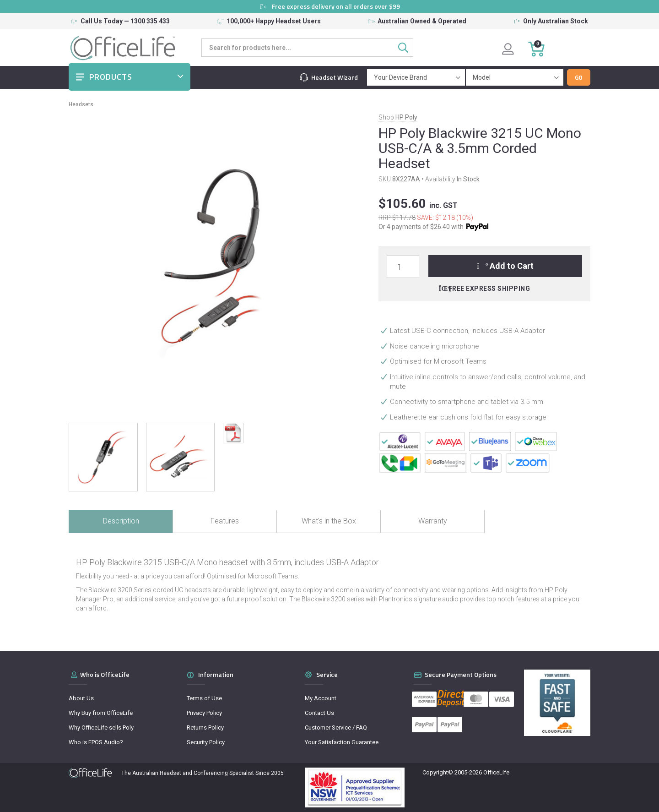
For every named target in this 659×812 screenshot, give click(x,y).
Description (121, 521)
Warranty (433, 521)
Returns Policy (205, 728)
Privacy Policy (204, 713)
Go (579, 77)
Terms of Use (204, 698)
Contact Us (319, 713)
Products (111, 77)
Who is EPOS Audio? (96, 742)
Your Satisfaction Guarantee (342, 742)
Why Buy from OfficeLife (101, 713)
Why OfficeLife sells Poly (101, 728)
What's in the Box (329, 521)
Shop (398, 117)
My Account (321, 698)
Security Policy (206, 742)
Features (225, 521)
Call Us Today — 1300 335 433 (125, 21)
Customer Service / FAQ (336, 728)
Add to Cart (505, 266)
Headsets (81, 104)
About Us (81, 698)
